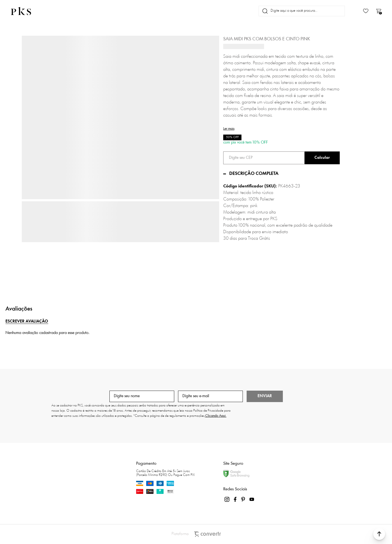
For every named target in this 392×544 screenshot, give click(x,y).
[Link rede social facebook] (235, 499)
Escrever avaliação (27, 322)
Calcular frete (322, 158)
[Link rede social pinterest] (244, 499)
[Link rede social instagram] (227, 499)
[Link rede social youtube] (252, 499)
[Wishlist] (366, 11)
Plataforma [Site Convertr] (196, 534)
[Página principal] (26, 11)
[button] (379, 534)
